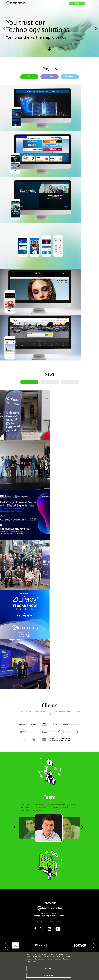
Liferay (51, 77)
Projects (49, 69)
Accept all (49, 975)
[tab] (29, 77)
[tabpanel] (49, 223)
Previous (4, 29)
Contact (77, 3)
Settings (49, 968)
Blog (70, 382)
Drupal (71, 77)
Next (95, 29)
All (29, 77)
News (49, 374)
